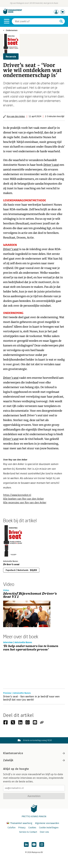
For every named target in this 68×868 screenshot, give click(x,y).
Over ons (44, 832)
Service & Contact (28, 832)
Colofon (11, 828)
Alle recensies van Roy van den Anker (25, 503)
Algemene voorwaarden (47, 823)
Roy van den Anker (16, 116)
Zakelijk (34, 760)
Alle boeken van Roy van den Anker (23, 499)
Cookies (32, 828)
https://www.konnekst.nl (17, 495)
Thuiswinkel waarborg (20, 823)
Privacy (22, 828)
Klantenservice (34, 753)
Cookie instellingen (49, 828)
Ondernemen (12, 30)
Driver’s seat (11, 564)
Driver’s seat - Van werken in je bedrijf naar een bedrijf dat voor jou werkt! (31, 698)
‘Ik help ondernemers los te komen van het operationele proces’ (31, 648)
